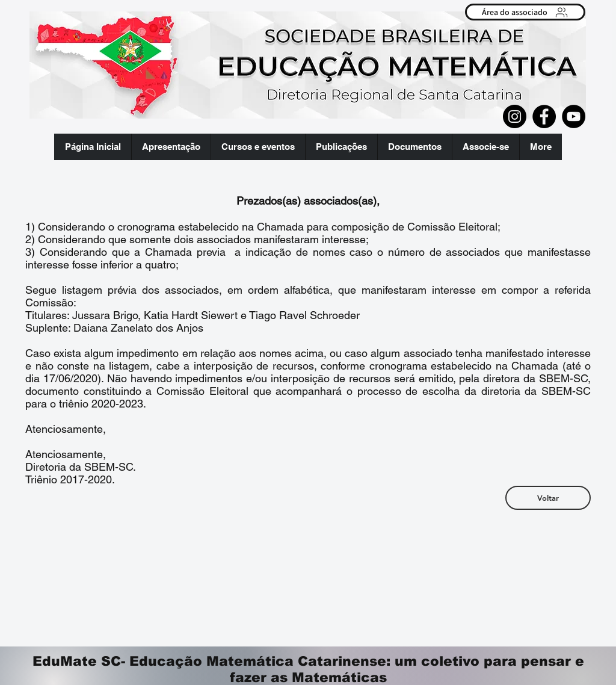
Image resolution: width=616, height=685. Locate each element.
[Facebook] (544, 116)
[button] (171, 147)
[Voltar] (548, 498)
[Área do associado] (525, 12)
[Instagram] (515, 116)
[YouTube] (574, 116)
